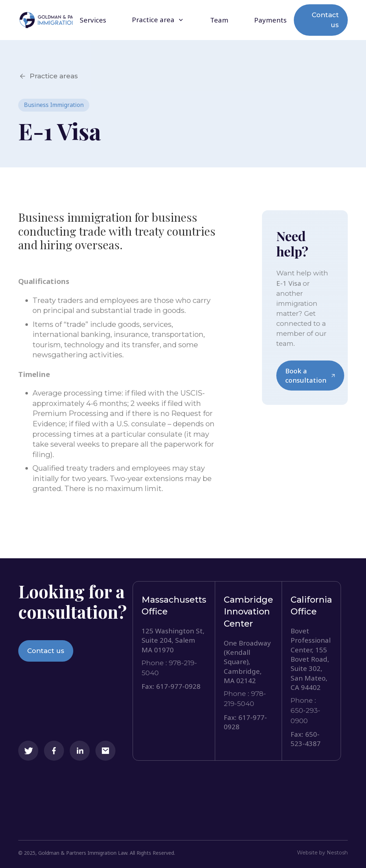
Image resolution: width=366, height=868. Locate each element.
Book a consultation (310, 376)
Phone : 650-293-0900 (305, 710)
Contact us (325, 20)
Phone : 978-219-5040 (169, 668)
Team (219, 20)
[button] (158, 20)
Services (93, 20)
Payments (270, 20)
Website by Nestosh (322, 853)
